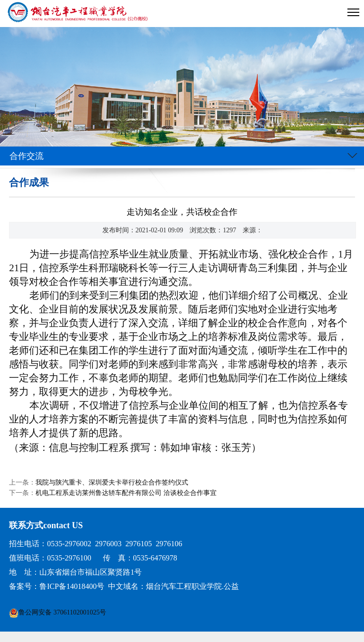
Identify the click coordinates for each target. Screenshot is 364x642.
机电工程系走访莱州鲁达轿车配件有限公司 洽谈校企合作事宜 (126, 493)
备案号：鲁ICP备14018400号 (57, 586)
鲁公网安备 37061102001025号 (62, 612)
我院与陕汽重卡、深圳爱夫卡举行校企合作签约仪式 (112, 482)
